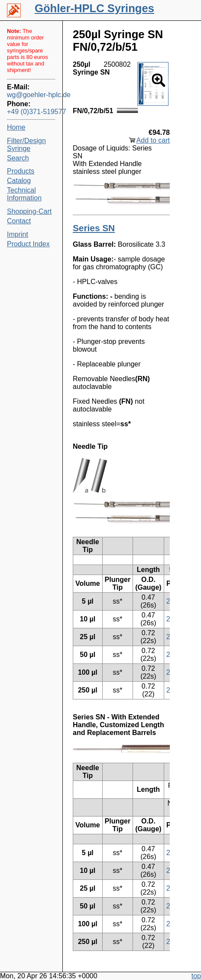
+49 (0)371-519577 (31, 112)
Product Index (28, 244)
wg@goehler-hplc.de (31, 95)
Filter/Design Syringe (26, 145)
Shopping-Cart (29, 211)
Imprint (18, 234)
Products (21, 171)
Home (16, 127)
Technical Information (24, 194)
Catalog (19, 181)
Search (18, 158)
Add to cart (153, 140)
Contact (19, 221)
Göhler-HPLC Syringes (94, 8)
